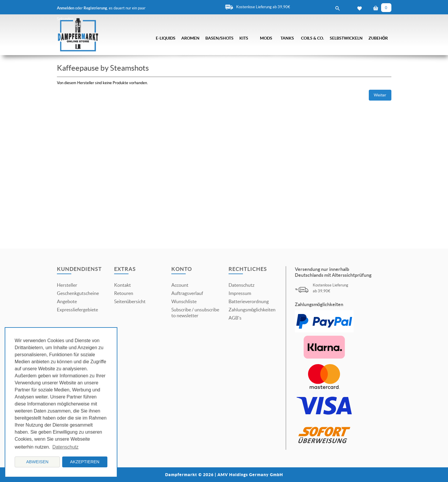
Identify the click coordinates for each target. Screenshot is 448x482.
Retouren (124, 293)
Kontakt (122, 285)
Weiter (380, 95)
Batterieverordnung (249, 301)
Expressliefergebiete (77, 310)
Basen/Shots (219, 38)
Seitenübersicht (130, 301)
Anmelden (66, 8)
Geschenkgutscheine (78, 293)
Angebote (67, 301)
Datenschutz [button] (66, 447)
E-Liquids (166, 38)
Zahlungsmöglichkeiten (252, 310)
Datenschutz (241, 285)
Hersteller (67, 285)
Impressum (240, 293)
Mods (266, 38)
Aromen (190, 38)
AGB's (235, 318)
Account (180, 285)
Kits (244, 38)
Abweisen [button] (37, 462)
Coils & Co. (312, 38)
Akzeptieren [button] (85, 462)
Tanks (287, 38)
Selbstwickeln (346, 38)
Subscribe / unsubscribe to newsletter (195, 313)
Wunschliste (184, 301)
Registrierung (95, 8)
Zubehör (378, 38)
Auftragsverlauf (187, 293)
